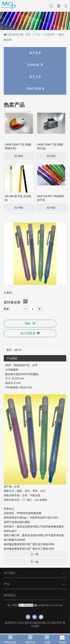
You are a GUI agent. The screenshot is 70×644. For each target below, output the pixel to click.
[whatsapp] (41, 617)
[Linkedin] (28, 617)
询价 (19, 156)
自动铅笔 (35, 65)
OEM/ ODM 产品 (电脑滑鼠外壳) (18, 146)
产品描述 (12, 358)
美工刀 (35, 77)
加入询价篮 (30, 333)
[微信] (35, 617)
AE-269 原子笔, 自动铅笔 (18, 198)
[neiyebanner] (35, 21)
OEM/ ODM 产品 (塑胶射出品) (50, 146)
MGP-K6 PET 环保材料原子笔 (51, 198)
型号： (10, 350)
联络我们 (10, 595)
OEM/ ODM (35, 89)
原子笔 (35, 53)
